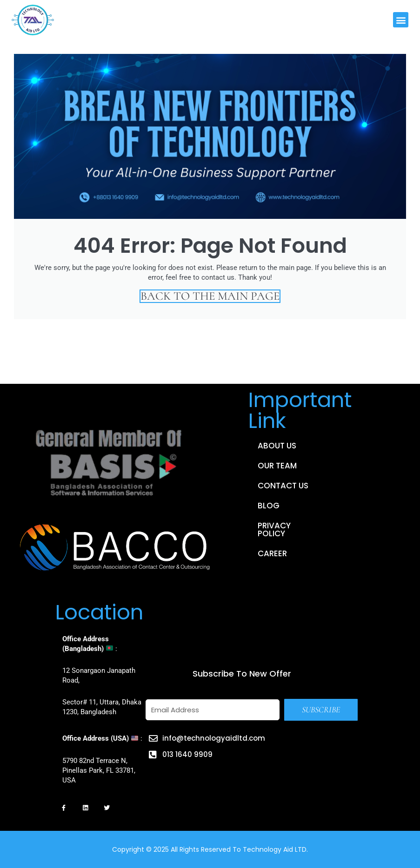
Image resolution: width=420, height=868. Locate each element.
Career (272, 553)
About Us (277, 446)
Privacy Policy (274, 529)
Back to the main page (210, 296)
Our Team (277, 466)
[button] (401, 20)
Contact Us (283, 486)
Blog (269, 506)
